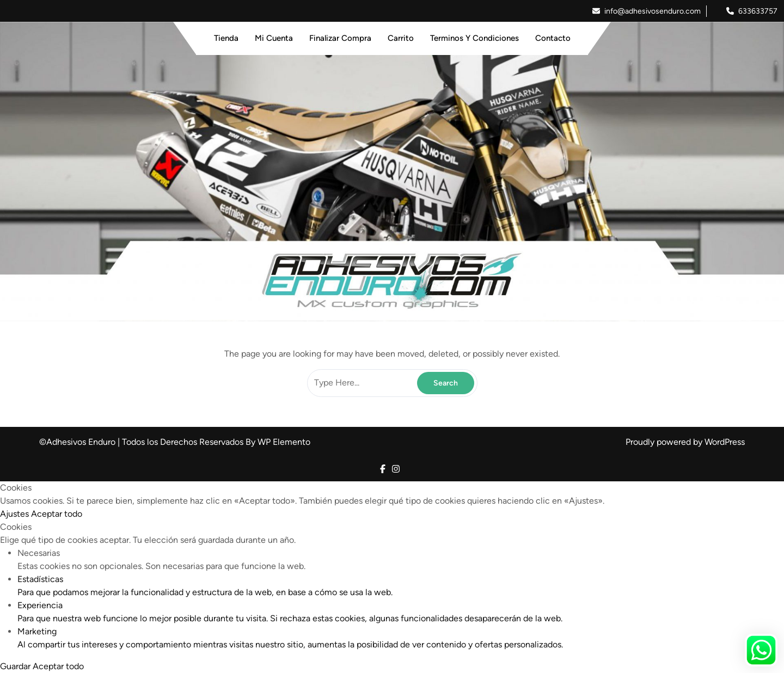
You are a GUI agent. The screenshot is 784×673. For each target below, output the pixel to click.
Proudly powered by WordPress (685, 442)
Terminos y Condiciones (474, 38)
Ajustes (16, 514)
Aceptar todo (57, 514)
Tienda (226, 38)
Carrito (401, 38)
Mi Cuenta (274, 38)
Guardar (16, 666)
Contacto (553, 38)
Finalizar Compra (340, 38)
